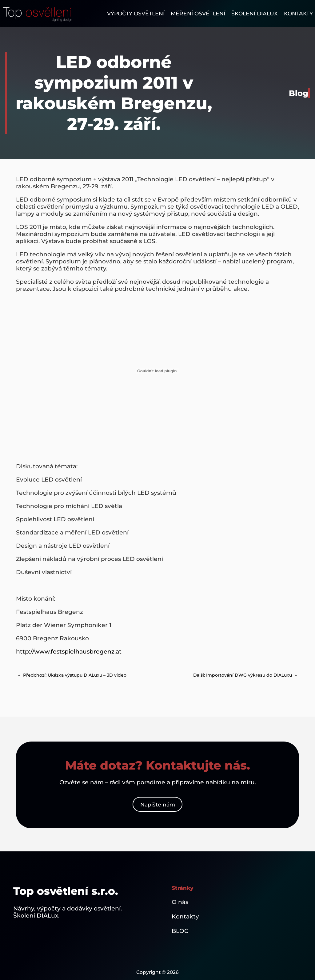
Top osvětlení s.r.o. (66, 891)
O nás (180, 902)
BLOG (180, 931)
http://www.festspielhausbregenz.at (69, 652)
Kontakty (185, 916)
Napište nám (158, 804)
